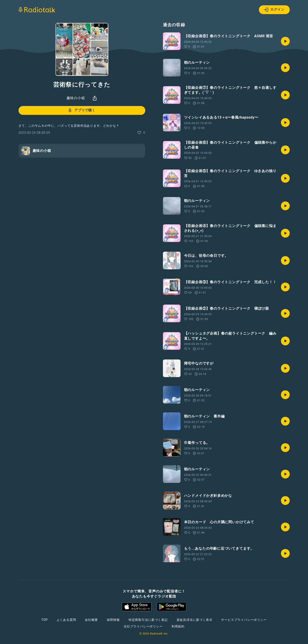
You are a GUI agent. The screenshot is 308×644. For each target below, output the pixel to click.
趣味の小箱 (76, 98)
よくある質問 (66, 620)
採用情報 (113, 620)
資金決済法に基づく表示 (195, 620)
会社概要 (91, 620)
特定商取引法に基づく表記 (148, 620)
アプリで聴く (81, 110)
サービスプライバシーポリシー (244, 620)
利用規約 (178, 626)
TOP (44, 620)
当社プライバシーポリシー (143, 626)
